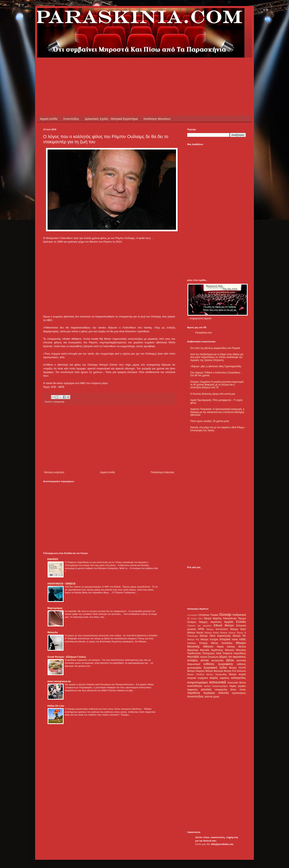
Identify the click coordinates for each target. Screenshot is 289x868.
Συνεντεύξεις (71, 119)
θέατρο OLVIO (237, 668)
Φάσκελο (53, 632)
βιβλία (230, 660)
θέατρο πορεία (237, 674)
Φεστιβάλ (193, 657)
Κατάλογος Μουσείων (157, 119)
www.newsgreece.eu (59, 681)
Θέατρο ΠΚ (239, 636)
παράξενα (194, 693)
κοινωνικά (218, 682)
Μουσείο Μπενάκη (235, 650)
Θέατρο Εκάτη (212, 633)
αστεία (205, 660)
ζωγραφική (211, 668)
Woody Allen (197, 618)
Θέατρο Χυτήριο (209, 639)
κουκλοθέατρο (195, 686)
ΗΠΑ (201, 629)
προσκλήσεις (239, 693)
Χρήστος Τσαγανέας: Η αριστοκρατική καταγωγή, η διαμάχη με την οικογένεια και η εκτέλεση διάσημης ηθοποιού (217, 412)
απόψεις (193, 660)
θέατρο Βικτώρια (214, 671)
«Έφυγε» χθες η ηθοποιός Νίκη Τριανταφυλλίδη (216, 366)
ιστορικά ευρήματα (198, 678)
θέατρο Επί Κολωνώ (235, 671)
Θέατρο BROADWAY (217, 629)
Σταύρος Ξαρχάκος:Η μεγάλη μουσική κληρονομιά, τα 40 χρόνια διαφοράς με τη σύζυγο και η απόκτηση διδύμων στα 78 (217, 385)
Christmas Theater (208, 615)
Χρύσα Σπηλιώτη (209, 657)
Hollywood (239, 615)
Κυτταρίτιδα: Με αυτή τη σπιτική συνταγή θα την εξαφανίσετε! (96, 611)
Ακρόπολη (216, 622)
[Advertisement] (116, 67)
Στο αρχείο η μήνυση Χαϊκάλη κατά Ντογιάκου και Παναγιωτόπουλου (100, 684)
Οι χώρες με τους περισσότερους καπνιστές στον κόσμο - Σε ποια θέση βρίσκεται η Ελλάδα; (111, 635)
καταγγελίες (238, 678)
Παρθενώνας (194, 653)
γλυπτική (241, 661)
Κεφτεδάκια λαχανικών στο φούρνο (83, 660)
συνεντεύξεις (195, 696)
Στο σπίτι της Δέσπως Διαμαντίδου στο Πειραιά (215, 348)
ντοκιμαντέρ (59, 402)
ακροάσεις (239, 657)
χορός (216, 697)
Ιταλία (235, 639)
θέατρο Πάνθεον (196, 674)
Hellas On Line (56, 706)
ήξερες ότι (225, 657)
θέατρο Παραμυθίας (217, 674)
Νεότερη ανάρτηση (54, 472)
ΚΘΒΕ (243, 639)
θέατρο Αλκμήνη (196, 671)
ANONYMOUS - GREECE (62, 584)
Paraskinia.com (204, 333)
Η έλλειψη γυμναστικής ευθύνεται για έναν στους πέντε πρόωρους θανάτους (104, 709)
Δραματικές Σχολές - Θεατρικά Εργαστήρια (111, 119)
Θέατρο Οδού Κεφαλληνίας (215, 636)
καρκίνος (225, 678)
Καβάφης (192, 643)
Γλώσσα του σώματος (199, 626)
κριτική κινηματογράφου (216, 686)
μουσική (206, 689)
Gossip (225, 614)
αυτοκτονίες (218, 661)
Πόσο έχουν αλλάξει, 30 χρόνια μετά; (210, 421)
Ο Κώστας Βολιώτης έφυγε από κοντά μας (213, 394)
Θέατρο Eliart (238, 629)
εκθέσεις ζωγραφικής (218, 664)
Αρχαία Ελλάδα (235, 622)
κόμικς (233, 686)
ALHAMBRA (193, 615)
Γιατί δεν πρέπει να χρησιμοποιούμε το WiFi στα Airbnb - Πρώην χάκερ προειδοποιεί (108, 587)
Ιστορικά (225, 639)
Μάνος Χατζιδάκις (222, 643)
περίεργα (209, 693)
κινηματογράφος (198, 682)
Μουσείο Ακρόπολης (212, 650)
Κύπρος (204, 643)
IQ (188, 618)
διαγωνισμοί (194, 664)
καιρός (214, 678)
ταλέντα (208, 697)
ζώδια (223, 668)
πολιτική (223, 693)
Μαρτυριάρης (55, 608)
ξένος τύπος (238, 690)
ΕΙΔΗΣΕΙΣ (53, 559)
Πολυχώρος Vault (212, 653)
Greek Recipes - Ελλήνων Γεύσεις (67, 657)
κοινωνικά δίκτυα (237, 683)
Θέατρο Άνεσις (195, 633)
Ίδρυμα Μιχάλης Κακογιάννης (220, 618)
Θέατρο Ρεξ (193, 639)
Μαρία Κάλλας (226, 647)
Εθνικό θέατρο (224, 625)
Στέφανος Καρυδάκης (234, 653)
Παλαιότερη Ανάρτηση (162, 472)
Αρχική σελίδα (49, 119)
